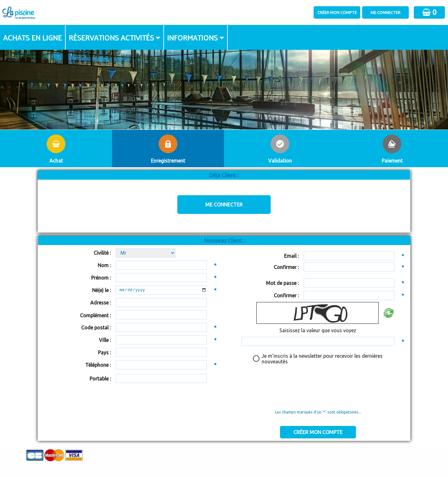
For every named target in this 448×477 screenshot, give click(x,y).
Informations (192, 37)
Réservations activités (111, 37)
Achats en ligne (33, 37)
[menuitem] (33, 37)
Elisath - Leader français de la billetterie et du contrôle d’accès (224, 460)
